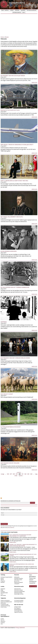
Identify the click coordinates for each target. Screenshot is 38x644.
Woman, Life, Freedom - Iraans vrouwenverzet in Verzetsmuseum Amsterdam (23, 545)
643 (28, 474)
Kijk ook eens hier (19, 605)
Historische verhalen (31, 10)
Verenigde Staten (4, 593)
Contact (2, 619)
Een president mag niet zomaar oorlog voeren (15, 358)
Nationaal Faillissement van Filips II (12, 217)
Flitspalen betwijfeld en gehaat (11, 427)
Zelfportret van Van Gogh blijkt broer (13, 76)
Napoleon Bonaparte (18, 582)
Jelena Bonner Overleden (9, 251)
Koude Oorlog (4, 607)
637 (11, 474)
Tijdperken (23, 10)
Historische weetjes (18, 593)
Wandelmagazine (18, 609)
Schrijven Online (18, 607)
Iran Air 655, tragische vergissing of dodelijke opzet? (17, 145)
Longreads (3, 581)
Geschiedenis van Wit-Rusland (10, 463)
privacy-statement (11, 527)
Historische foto (18, 589)
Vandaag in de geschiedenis (6, 577)
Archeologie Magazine (19, 602)
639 (17, 474)
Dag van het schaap (7, 394)
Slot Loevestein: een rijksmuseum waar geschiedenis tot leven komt (20, 535)
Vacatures (3, 623)
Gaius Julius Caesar (18, 580)
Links (2, 624)
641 (22, 474)
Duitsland (3, 591)
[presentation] (11, 519)
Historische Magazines (20, 598)
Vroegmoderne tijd (4, 604)
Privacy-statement (20, 628)
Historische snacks (17, 12)
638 (14, 474)
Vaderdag (4, 322)
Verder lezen (34, 83)
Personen (17, 10)
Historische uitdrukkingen (20, 591)
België (2, 590)
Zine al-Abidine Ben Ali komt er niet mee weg (14, 181)
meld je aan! (33, 586)
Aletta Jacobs (17, 577)
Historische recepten (19, 590)
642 (25, 474)
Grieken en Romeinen (5, 600)
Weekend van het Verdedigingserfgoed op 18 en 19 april (23, 555)
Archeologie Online (18, 611)
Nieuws (7, 37)
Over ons (3, 620)
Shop (24, 12)
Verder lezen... (13, 542)
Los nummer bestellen (19, 600)
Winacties (3, 582)
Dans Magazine (17, 608)
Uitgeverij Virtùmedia (18, 612)
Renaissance (3, 603)
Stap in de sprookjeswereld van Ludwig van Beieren (22, 565)
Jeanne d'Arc (17, 581)
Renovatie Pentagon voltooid (10, 110)
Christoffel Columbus (19, 578)
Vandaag (7, 10)
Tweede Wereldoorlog (5, 606)
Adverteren (3, 621)
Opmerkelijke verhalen (19, 594)
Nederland (3, 589)
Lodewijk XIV (17, 584)
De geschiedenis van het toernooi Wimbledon (15, 287)
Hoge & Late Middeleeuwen (6, 602)
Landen (12, 10)
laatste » (21, 476)
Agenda (2, 580)
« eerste (19, 472)
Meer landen (3, 595)
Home (2, 10)
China (2, 594)
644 (31, 474)
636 (8, 474)
